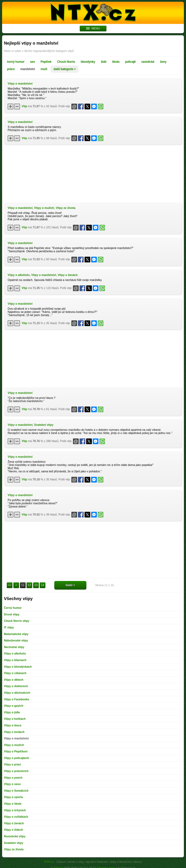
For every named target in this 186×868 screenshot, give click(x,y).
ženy (163, 62)
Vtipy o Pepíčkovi (16, 751)
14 (43, 585)
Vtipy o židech (14, 830)
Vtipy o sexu (12, 784)
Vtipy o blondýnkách (18, 667)
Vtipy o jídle (12, 712)
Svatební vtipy (44, 425)
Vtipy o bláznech (15, 660)
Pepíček (46, 62)
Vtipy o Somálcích (16, 791)
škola (116, 62)
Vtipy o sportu (14, 797)
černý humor (16, 62)
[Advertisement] (93, 173)
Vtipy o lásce (13, 725)
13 (36, 585)
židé (104, 62)
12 (29, 585)
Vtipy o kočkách (15, 719)
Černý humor (13, 608)
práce (11, 69)
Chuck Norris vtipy (17, 621)
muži (44, 69)
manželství (28, 69)
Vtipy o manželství (20, 84)
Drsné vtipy (12, 614)
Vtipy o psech (13, 778)
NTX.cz (49, 862)
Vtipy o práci (12, 764)
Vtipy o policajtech (16, 758)
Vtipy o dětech (14, 680)
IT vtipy (9, 627)
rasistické (148, 62)
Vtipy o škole (13, 804)
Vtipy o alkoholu (19, 275)
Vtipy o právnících (16, 771)
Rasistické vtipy (15, 836)
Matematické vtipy (16, 634)
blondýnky (88, 62)
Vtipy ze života (66, 208)
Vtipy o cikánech (15, 673)
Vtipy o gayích (14, 706)
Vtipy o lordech (14, 732)
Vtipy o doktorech (16, 686)
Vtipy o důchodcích (17, 693)
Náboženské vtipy (16, 640)
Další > (70, 585)
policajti (130, 62)
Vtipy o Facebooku (17, 699)
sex (32, 62)
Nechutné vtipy (14, 647)
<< (10, 585)
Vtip (24, 106)
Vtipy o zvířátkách (16, 817)
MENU (93, 28)
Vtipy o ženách (68, 275)
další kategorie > (65, 69)
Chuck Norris (66, 62)
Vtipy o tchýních (15, 810)
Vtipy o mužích (44, 208)
